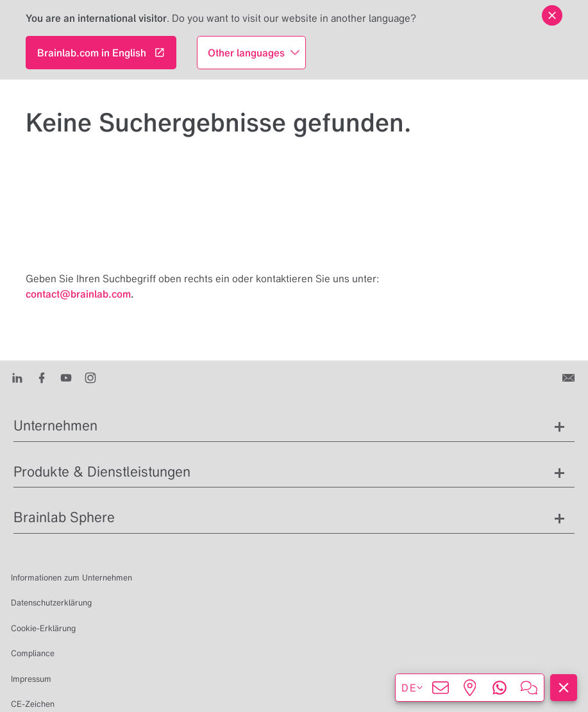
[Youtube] (66, 377)
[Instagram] (90, 377)
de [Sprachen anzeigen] (413, 688)
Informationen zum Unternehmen (71, 578)
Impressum (31, 679)
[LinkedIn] (17, 377)
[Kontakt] (570, 377)
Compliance (33, 653)
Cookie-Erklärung (43, 628)
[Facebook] (42, 377)
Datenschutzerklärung (51, 603)
